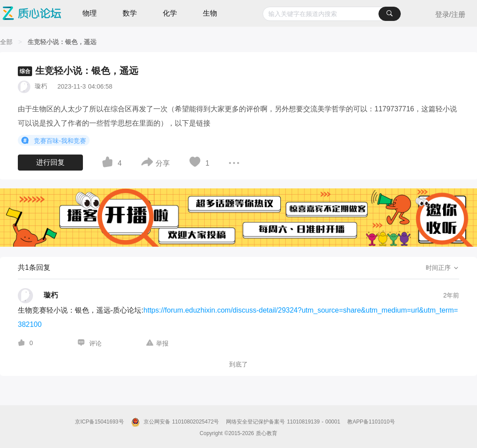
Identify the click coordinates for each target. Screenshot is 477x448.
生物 (210, 13)
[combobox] (332, 14)
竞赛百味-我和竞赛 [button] (54, 140)
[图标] (26, 140)
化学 (170, 13)
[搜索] (390, 14)
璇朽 (41, 86)
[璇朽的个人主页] (38, 296)
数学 (130, 13)
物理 (90, 13)
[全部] (6, 42)
